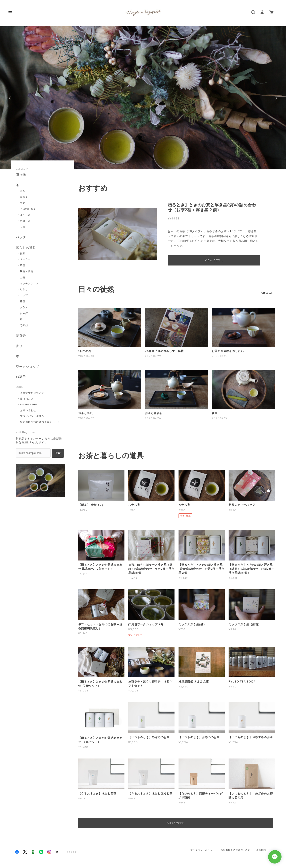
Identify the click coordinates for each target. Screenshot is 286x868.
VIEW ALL (268, 293)
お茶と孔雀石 (154, 413)
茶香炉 (21, 336)
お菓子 (21, 378)
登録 (58, 455)
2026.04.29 (153, 356)
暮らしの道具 (26, 248)
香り (19, 347)
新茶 (215, 413)
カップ (24, 296)
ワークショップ (27, 368)
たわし (24, 290)
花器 (23, 302)
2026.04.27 (86, 418)
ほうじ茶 (25, 215)
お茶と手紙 (85, 413)
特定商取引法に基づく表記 (36, 423)
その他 (24, 326)
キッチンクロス (29, 284)
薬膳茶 (24, 197)
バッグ (21, 238)
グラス (24, 308)
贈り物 (21, 175)
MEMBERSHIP (29, 406)
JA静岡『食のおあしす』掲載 (164, 351)
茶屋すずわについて (32, 394)
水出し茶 (25, 221)
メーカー (25, 260)
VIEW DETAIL (214, 260)
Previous (10, 98)
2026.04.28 (220, 356)
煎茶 (23, 191)
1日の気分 (85, 351)
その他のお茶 (28, 209)
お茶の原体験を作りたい (228, 351)
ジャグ (24, 314)
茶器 (23, 266)
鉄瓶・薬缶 (27, 272)
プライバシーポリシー (34, 418)
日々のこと (27, 400)
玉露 (23, 227)
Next (276, 98)
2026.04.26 (153, 418)
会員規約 (261, 849)
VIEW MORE (177, 823)
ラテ (23, 203)
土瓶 (23, 278)
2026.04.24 (220, 418)
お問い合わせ (28, 412)
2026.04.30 (86, 356)
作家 (23, 254)
